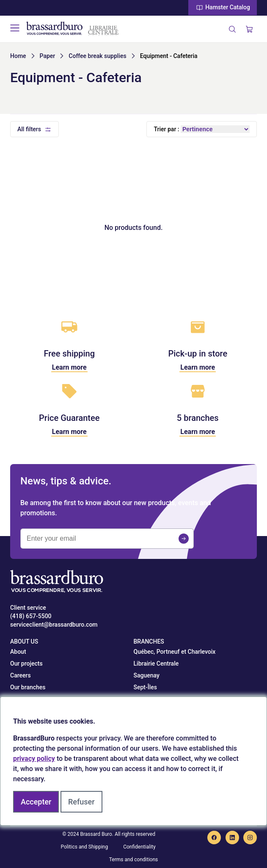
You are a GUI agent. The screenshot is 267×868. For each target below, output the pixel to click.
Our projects (26, 663)
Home (18, 56)
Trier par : (166, 129)
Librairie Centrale (156, 663)
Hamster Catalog (223, 8)
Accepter (36, 802)
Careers (21, 675)
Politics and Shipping (84, 847)
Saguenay (147, 675)
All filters (29, 129)
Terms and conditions (134, 860)
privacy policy (34, 759)
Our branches (28, 687)
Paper (48, 56)
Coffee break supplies (97, 56)
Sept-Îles (146, 687)
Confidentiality (139, 847)
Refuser (81, 802)
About (18, 652)
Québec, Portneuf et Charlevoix (175, 652)
